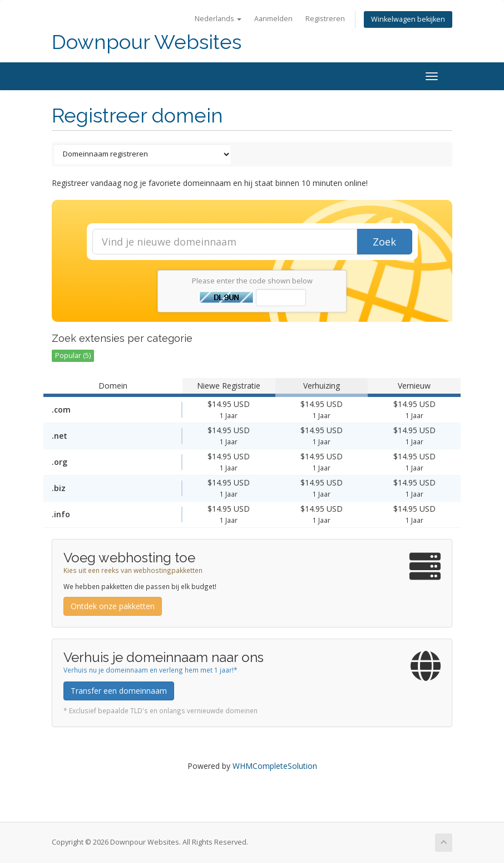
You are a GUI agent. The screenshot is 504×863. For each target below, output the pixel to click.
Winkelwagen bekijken (408, 19)
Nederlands (218, 19)
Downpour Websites (147, 42)
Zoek (384, 242)
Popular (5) (73, 356)
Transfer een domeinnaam (119, 691)
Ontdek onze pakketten (113, 606)
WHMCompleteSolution (275, 766)
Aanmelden (273, 19)
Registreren (325, 19)
